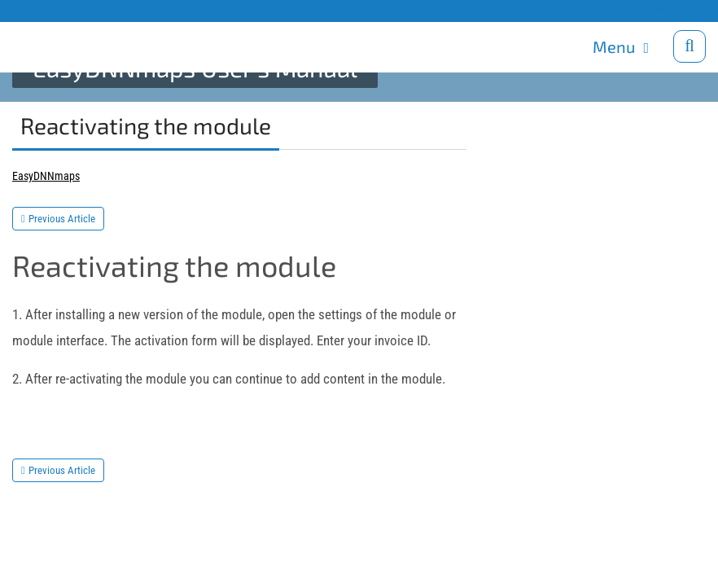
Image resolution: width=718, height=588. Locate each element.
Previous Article (62, 219)
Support (98, 10)
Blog (135, 10)
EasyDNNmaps (46, 176)
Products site (44, 10)
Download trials (668, 10)
